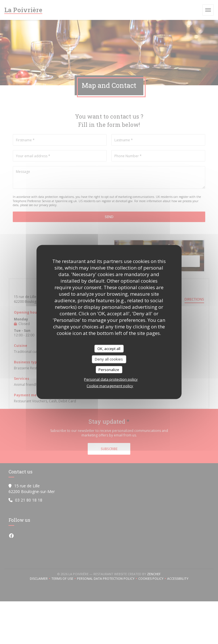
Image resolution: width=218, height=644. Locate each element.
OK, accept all (109, 348)
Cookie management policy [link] (110, 386)
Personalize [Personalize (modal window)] (109, 369)
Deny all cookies (109, 359)
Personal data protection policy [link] (111, 379)
